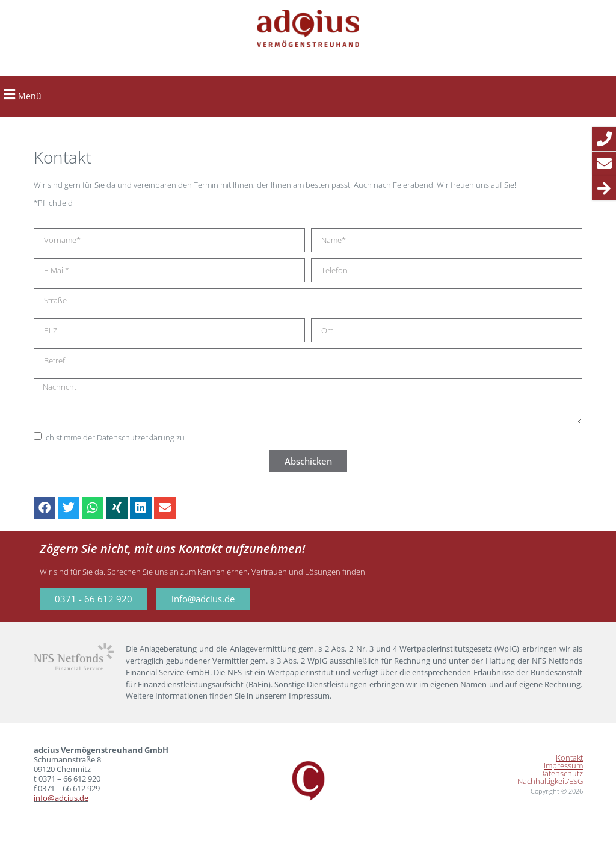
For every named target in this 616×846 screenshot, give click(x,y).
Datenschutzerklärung (136, 438)
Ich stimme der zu (114, 438)
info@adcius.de (61, 798)
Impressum (563, 766)
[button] (9, 95)
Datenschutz (561, 773)
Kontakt (569, 758)
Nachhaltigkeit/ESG (550, 781)
